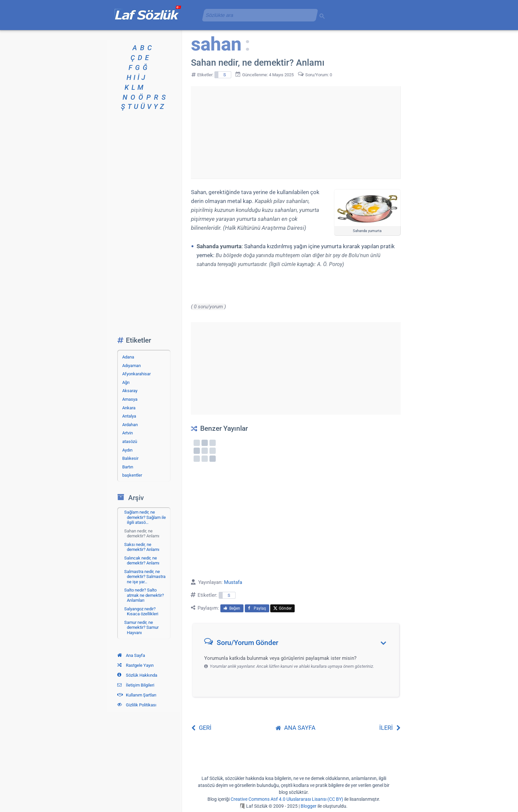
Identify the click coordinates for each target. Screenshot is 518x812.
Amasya (130, 399)
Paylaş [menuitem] (257, 608)
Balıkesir (130, 458)
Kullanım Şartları (137, 695)
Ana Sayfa (131, 655)
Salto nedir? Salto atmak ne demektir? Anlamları (144, 595)
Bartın (128, 467)
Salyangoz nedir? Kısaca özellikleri (141, 611)
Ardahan (130, 425)
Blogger (309, 806)
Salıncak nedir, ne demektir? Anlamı (142, 561)
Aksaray (130, 391)
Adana (128, 357)
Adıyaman (131, 366)
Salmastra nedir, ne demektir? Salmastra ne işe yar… (145, 577)
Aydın (127, 450)
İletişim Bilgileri (136, 685)
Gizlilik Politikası (137, 705)
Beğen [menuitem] (232, 608)
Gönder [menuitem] (282, 608)
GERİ (201, 728)
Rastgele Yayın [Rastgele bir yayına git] (135, 665)
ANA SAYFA (296, 728)
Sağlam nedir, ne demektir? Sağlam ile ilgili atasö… (145, 517)
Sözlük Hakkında (137, 675)
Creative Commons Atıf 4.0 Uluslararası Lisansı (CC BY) (287, 799)
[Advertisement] (296, 132)
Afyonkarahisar (136, 374)
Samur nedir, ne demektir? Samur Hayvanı (141, 627)
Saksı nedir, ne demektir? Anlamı (142, 547)
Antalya (129, 416)
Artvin (128, 433)
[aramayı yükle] (257, 15)
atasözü (130, 441)
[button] (298, 644)
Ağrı (126, 382)
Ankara (129, 408)
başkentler (132, 475)
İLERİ (390, 728)
